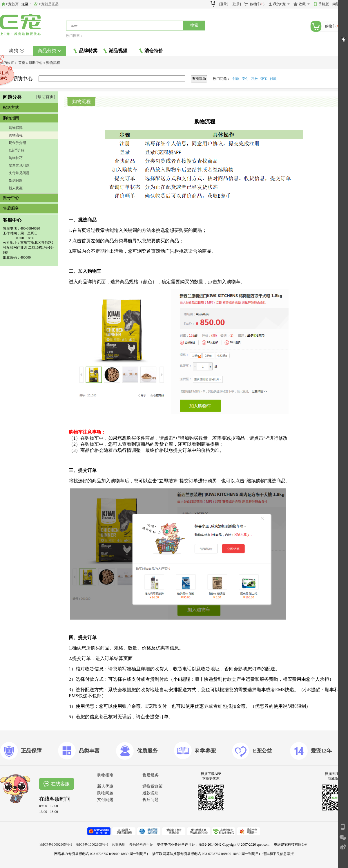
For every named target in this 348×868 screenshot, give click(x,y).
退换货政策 (153, 786)
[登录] (224, 4)
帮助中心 (36, 63)
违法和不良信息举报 (278, 854)
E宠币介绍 (17, 150)
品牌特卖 (85, 51)
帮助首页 (46, 97)
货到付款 (16, 181)
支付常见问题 (19, 173)
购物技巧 (16, 158)
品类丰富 (89, 751)
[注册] (236, 4)
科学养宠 (205, 751)
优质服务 (147, 751)
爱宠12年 (321, 751)
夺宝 (264, 79)
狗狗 (17, 51)
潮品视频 (115, 51)
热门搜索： (75, 36)
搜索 (194, 25)
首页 (22, 63)
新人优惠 (16, 188)
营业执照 (119, 844)
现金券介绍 (17, 143)
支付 (245, 79)
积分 (255, 79)
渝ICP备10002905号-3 (92, 844)
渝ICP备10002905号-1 (56, 844)
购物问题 (105, 793)
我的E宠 (279, 4)
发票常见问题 (19, 165)
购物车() (257, 4)
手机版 (324, 4)
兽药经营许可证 (141, 844)
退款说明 (151, 793)
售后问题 (151, 800)
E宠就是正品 (49, 4)
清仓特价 (151, 51)
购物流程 (16, 135)
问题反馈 (339, 4)
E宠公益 (262, 751)
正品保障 (31, 751)
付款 (236, 79)
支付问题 (105, 800)
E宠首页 (12, 4)
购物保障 (16, 128)
